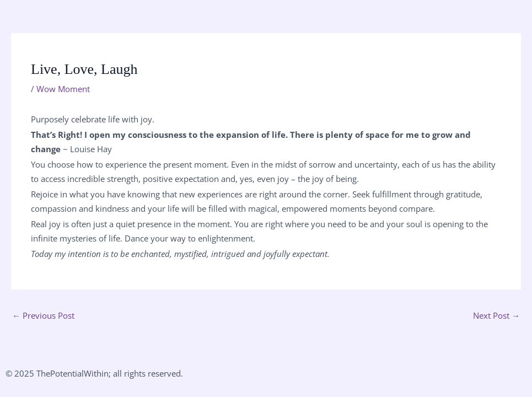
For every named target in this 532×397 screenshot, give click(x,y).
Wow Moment (63, 89)
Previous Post (43, 315)
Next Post (496, 315)
